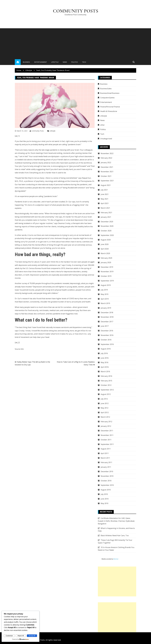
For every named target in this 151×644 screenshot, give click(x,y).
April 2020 (105, 249)
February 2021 (106, 213)
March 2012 (105, 417)
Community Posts (76, 11)
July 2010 (104, 494)
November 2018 (107, 317)
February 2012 (106, 422)
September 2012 (107, 390)
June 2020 (105, 244)
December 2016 (107, 331)
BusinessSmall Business (110, 93)
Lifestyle (55, 62)
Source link (19, 349)
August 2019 (106, 285)
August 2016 (106, 349)
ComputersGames (107, 98)
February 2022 (106, 158)
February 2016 (106, 376)
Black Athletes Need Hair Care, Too (115, 535)
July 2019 (104, 290)
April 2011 (105, 453)
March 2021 (105, 208)
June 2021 (105, 194)
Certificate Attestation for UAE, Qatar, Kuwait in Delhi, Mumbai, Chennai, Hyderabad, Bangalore (116, 521)
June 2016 (105, 358)
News (65, 62)
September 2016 (107, 344)
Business (26, 62)
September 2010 (107, 485)
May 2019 (104, 294)
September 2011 (107, 444)
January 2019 (106, 308)
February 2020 (106, 258)
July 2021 (104, 190)
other (102, 125)
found (44, 268)
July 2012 (104, 399)
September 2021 (107, 181)
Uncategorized (106, 139)
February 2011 (106, 462)
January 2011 (106, 467)
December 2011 (107, 431)
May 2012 (104, 408)
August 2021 (106, 185)
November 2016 (107, 335)
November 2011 (107, 435)
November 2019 (107, 272)
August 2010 (106, 490)
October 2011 (106, 440)
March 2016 (105, 372)
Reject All (21, 636)
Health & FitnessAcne (109, 111)
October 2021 (106, 176)
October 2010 (106, 481)
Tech (84, 62)
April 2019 (105, 299)
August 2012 (106, 394)
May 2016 (104, 362)
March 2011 (105, 458)
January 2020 (106, 262)
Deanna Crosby (64, 223)
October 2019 (106, 276)
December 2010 (107, 471)
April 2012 (105, 412)
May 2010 (104, 503)
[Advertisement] (75, 43)
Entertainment (41, 62)
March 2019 (105, 303)
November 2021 (107, 172)
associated (64, 275)
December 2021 (107, 167)
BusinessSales (106, 89)
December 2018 (107, 313)
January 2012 (106, 426)
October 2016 (106, 340)
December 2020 (107, 222)
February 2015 (106, 381)
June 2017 (105, 326)
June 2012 (105, 403)
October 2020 (106, 231)
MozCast (116, 559)
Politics (75, 62)
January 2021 (106, 217)
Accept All (32, 636)
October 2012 (106, 385)
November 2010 (107, 476)
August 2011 (106, 449)
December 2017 (107, 322)
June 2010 (105, 499)
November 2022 (107, 153)
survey (24, 283)
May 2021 (104, 199)
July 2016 (104, 353)
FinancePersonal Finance (110, 107)
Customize (9, 636)
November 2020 (107, 226)
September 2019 (107, 281)
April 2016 (105, 367)
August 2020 (106, 240)
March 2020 (105, 253)
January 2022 (106, 162)
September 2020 (107, 235)
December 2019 (107, 267)
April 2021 (105, 203)
